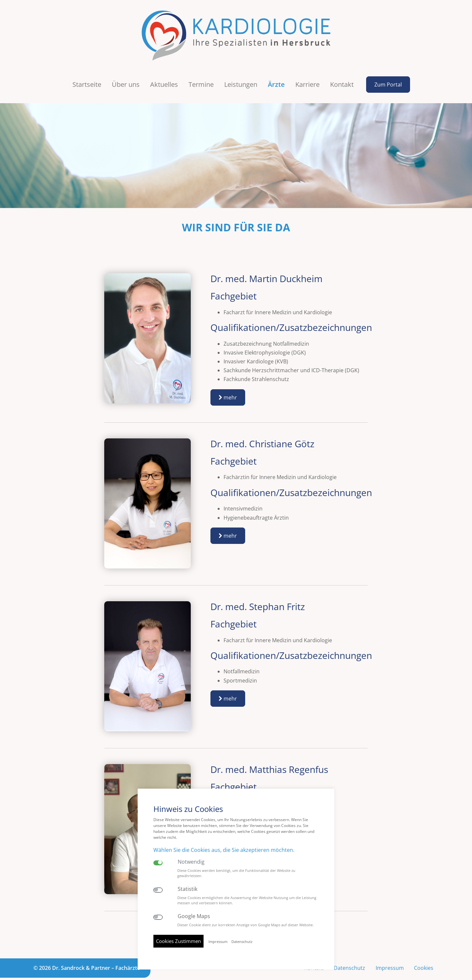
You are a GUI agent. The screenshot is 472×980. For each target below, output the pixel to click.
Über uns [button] (126, 71)
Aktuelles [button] (164, 71)
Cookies (424, 954)
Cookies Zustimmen (178, 941)
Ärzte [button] (276, 71)
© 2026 (87, 954)
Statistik (187, 889)
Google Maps (194, 916)
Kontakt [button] (342, 71)
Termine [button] (201, 71)
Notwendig (191, 862)
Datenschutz (349, 954)
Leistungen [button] (241, 71)
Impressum (389, 954)
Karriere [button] (307, 71)
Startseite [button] (87, 71)
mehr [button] (228, 384)
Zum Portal (388, 71)
